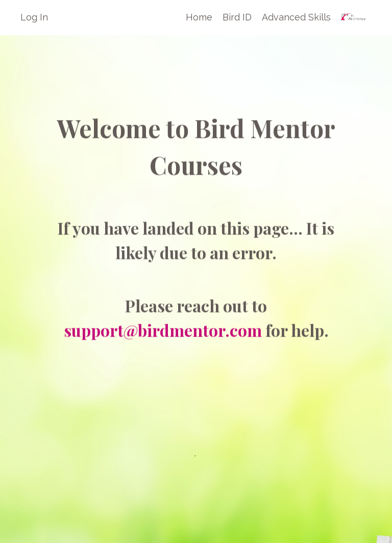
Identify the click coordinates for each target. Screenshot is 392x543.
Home (199, 17)
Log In (34, 17)
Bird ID (237, 17)
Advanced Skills (296, 17)
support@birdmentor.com (163, 330)
